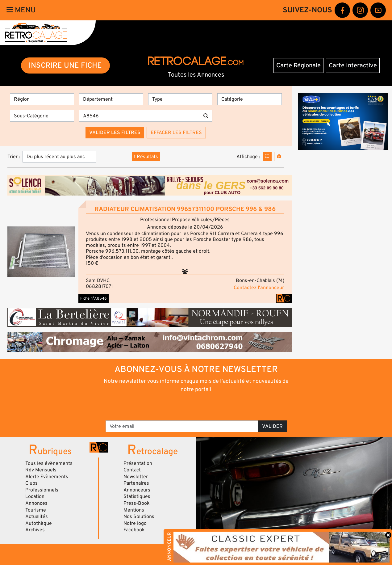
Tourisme (36, 510)
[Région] (42, 99)
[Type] (180, 99)
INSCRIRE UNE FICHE (65, 65)
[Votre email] (182, 426)
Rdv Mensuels (41, 470)
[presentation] (188, 406)
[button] (41, 252)
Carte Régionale (298, 65)
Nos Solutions (139, 517)
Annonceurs (137, 490)
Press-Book (137, 503)
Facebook (134, 530)
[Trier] (59, 157)
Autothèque (39, 523)
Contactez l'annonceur (259, 288)
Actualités (37, 517)
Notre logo (135, 523)
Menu (21, 10)
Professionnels (42, 490)
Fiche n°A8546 (94, 298)
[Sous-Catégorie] (42, 116)
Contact (132, 470)
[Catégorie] (249, 99)
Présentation (138, 463)
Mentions (134, 510)
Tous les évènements (49, 463)
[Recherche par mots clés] (139, 116)
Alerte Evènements (47, 477)
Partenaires (136, 483)
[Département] (111, 99)
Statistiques (137, 496)
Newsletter (136, 477)
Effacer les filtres (176, 133)
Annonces (36, 503)
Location (35, 496)
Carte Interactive (353, 65)
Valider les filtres (115, 133)
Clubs (31, 483)
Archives (35, 530)
